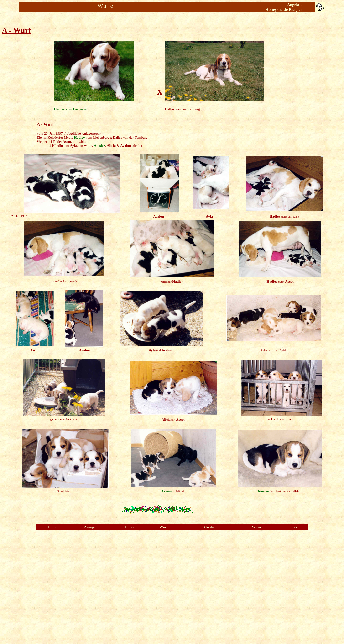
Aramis (167, 491)
